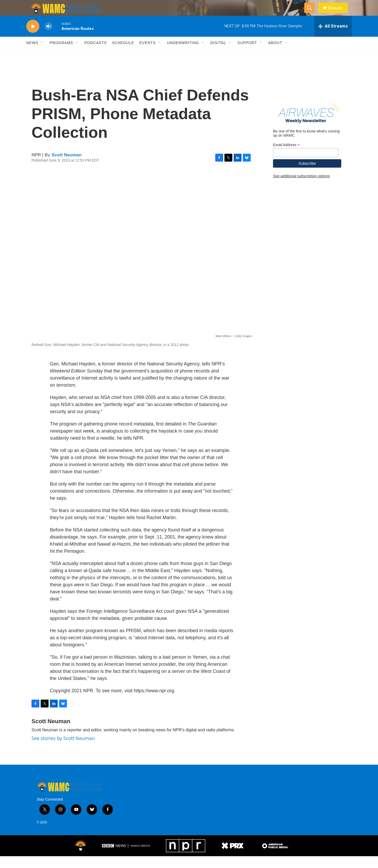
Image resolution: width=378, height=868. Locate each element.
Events (148, 55)
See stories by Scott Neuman (63, 750)
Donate (338, 14)
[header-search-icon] (312, 14)
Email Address (286, 157)
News (32, 55)
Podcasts (96, 55)
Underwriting (183, 55)
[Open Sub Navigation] (42, 55)
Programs (61, 55)
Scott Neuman (67, 167)
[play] (33, 38)
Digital (218, 55)
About (275, 55)
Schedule (123, 55)
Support (247, 55)
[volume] (49, 38)
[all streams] (333, 38)
